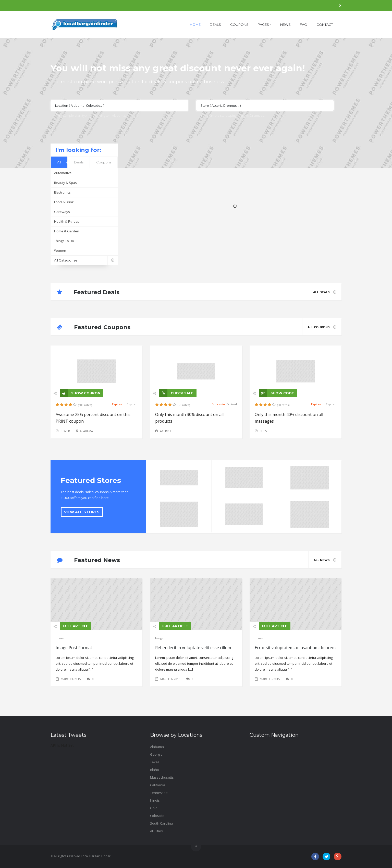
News (285, 25)
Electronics (62, 192)
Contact (325, 25)
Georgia (156, 754)
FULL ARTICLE (76, 626)
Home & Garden (67, 231)
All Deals (325, 292)
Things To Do (64, 241)
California (158, 785)
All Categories (86, 260)
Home (195, 25)
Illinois (155, 800)
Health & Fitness (67, 221)
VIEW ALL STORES (82, 512)
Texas (155, 762)
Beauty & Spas (65, 183)
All (59, 162)
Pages (264, 25)
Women (60, 251)
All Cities (156, 831)
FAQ (304, 25)
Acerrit (166, 431)
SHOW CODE (276, 393)
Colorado (157, 816)
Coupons (239, 25)
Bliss (263, 431)
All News (325, 560)
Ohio (154, 808)
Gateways (62, 212)
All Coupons (322, 327)
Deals (215, 25)
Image (60, 638)
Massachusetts (162, 777)
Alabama (86, 431)
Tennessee (159, 793)
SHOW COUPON (80, 393)
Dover (65, 431)
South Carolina (162, 823)
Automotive (63, 173)
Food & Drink (64, 202)
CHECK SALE (176, 393)
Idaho (155, 770)
